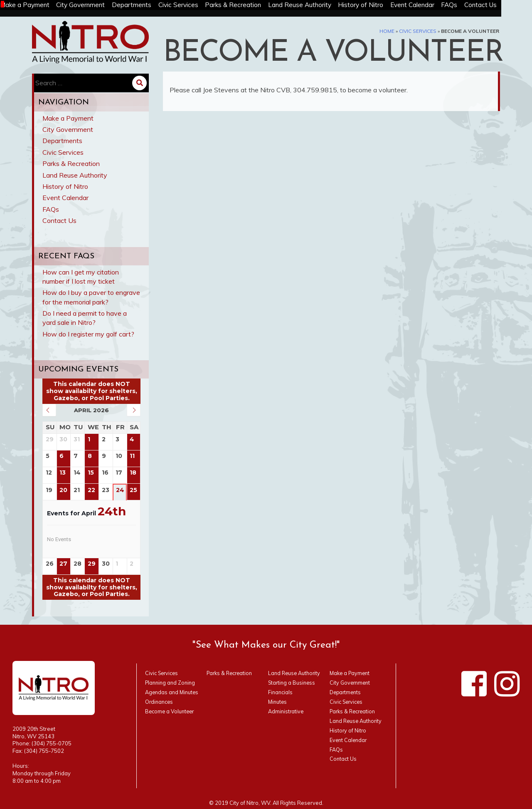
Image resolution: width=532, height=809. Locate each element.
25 (134, 490)
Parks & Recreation (250, 5)
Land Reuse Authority (319, 5)
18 (133, 473)
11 (133, 456)
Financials (281, 692)
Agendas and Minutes (173, 692)
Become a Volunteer (171, 711)
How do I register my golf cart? (88, 334)
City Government (90, 5)
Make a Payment (31, 5)
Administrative (286, 711)
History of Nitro (382, 5)
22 (91, 490)
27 (64, 564)
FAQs (476, 5)
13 (63, 473)
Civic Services (192, 5)
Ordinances (160, 702)
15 (91, 473)
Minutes (278, 702)
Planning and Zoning (172, 683)
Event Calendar (436, 5)
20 (64, 490)
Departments (144, 5)
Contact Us (509, 5)
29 (92, 564)
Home (387, 31)
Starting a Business (293, 683)
